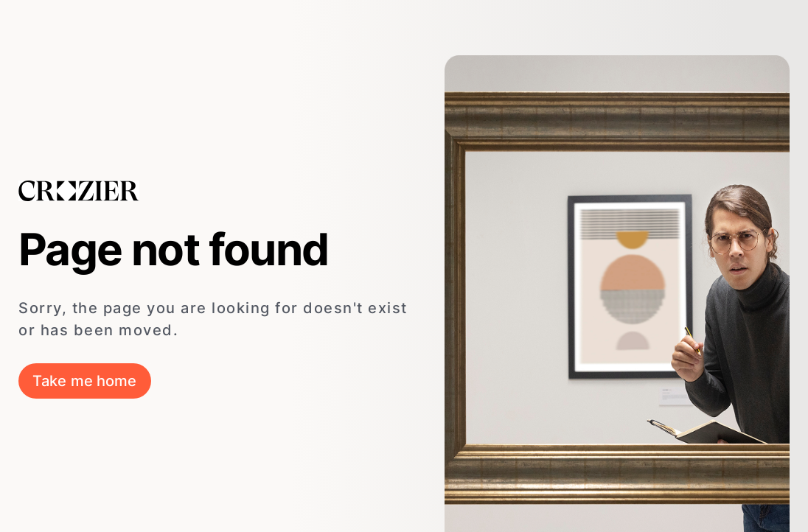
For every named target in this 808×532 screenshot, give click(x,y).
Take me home (85, 381)
